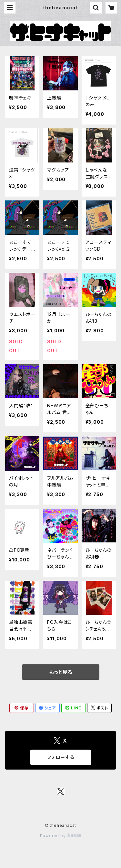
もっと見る (61, 672)
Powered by (61, 836)
